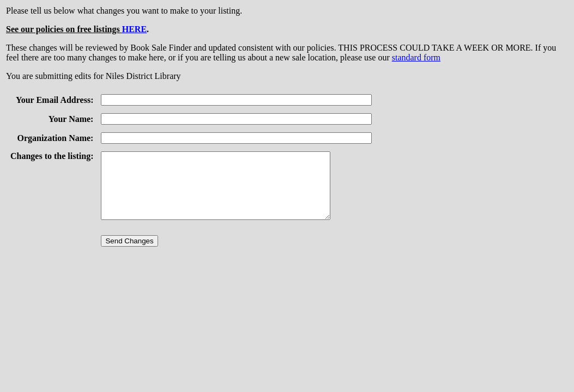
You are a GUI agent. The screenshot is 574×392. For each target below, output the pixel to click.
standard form (416, 57)
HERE (134, 29)
